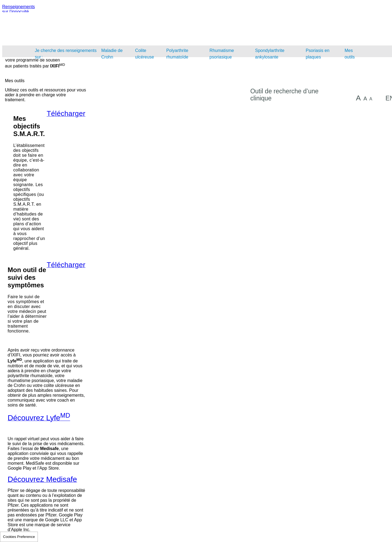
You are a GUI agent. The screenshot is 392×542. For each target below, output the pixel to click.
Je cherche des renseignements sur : (66, 54)
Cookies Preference (19, 537)
